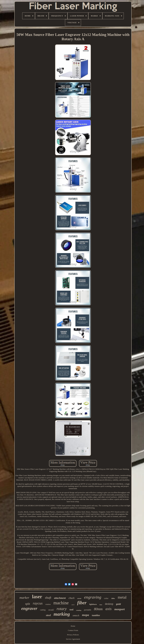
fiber (82, 603)
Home (73, 626)
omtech (76, 615)
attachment (60, 598)
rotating (79, 610)
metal (122, 597)
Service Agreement (73, 639)
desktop (109, 604)
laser (37, 597)
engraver (29, 608)
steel (48, 615)
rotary (62, 609)
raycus (38, 603)
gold (118, 604)
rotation (48, 604)
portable (88, 610)
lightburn (93, 604)
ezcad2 (51, 610)
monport (120, 609)
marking (62, 614)
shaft (48, 598)
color (106, 598)
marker (24, 598)
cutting (43, 610)
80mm (98, 609)
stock (73, 605)
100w (113, 598)
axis (109, 609)
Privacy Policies (73, 635)
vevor (79, 598)
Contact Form (73, 630)
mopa (85, 615)
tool (71, 610)
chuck (71, 598)
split (28, 604)
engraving (93, 597)
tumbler (96, 615)
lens (101, 605)
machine (61, 603)
